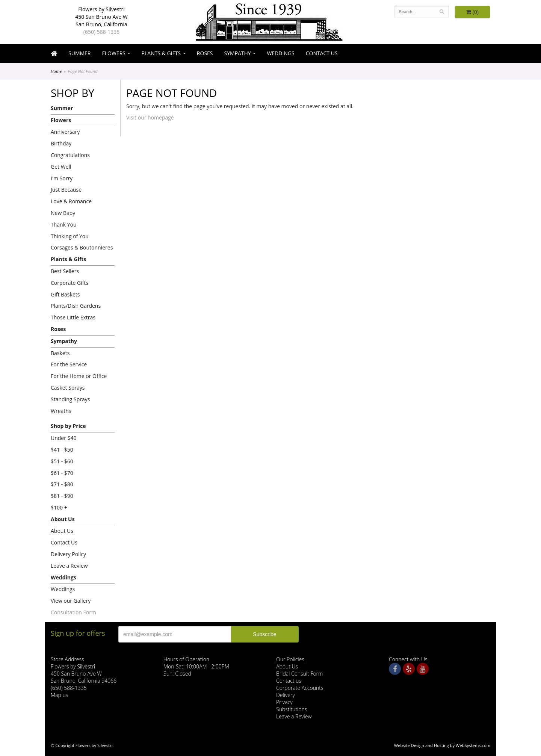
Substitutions (292, 709)
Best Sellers (65, 271)
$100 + (59, 507)
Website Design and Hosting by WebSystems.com (442, 745)
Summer (80, 53)
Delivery (286, 695)
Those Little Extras (73, 317)
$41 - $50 (62, 450)
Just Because (66, 190)
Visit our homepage (150, 117)
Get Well (61, 167)
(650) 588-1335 (101, 32)
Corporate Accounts (300, 688)
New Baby (63, 213)
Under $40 (64, 438)
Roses (205, 53)
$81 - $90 (62, 496)
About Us (63, 519)
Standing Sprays (70, 399)
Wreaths (61, 411)
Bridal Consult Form (299, 674)
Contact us (289, 681)
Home (56, 71)
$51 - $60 (62, 461)
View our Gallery (71, 601)
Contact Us (322, 53)
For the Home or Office (79, 376)
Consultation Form (73, 612)
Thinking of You (70, 236)
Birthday (61, 143)
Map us (59, 695)
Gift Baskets (65, 294)
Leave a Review (69, 566)
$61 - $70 (62, 473)
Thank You (64, 225)
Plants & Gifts (161, 53)
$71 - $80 (62, 484)
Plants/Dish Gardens (76, 306)
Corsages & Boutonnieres (82, 247)
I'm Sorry (62, 178)
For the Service (69, 364)
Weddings (280, 53)
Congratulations (70, 155)
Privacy (284, 702)
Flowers (114, 53)
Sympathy (238, 53)
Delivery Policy (68, 554)
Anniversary (65, 132)
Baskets (60, 353)
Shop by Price (68, 426)
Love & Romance (71, 201)
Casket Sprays (68, 388)
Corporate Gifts (70, 283)
